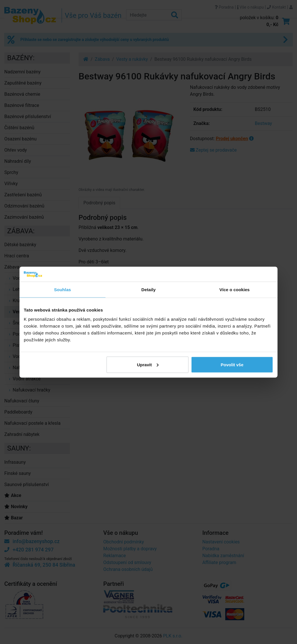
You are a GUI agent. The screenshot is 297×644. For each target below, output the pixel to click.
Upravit (148, 364)
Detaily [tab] (148, 290)
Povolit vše (232, 364)
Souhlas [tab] (62, 290)
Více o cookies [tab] (235, 290)
